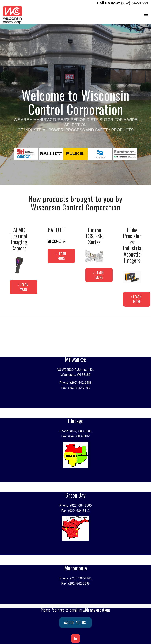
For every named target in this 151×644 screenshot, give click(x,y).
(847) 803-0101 (81, 431)
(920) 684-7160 (81, 506)
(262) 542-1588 (135, 3)
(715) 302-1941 (81, 578)
